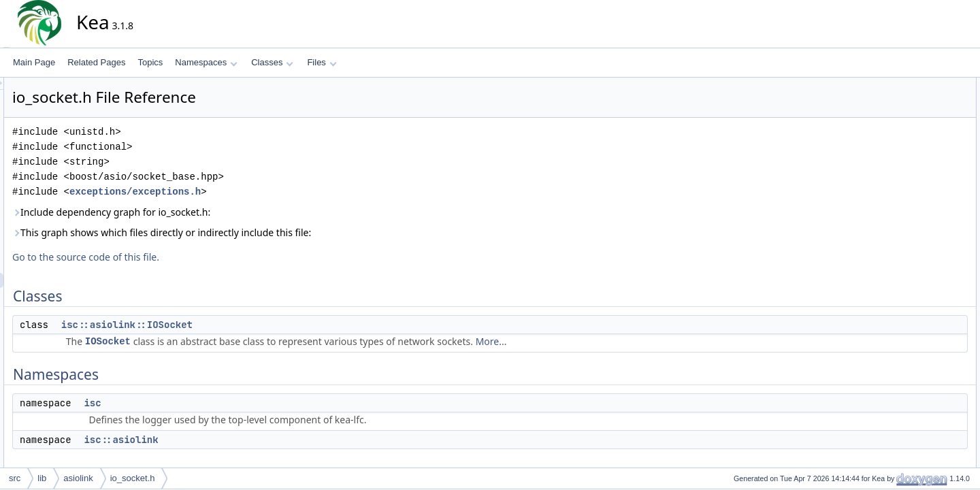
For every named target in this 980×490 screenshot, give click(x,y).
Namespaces (206, 62)
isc (215, 403)
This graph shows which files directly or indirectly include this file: (284, 232)
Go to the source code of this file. (208, 257)
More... (614, 341)
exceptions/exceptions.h (258, 192)
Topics (150, 62)
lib (42, 478)
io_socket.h (133, 478)
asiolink (78, 478)
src (15, 478)
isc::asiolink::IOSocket (249, 325)
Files (322, 62)
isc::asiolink (243, 440)
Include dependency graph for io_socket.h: (234, 212)
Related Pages (96, 62)
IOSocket (230, 341)
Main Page (34, 62)
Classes (272, 62)
